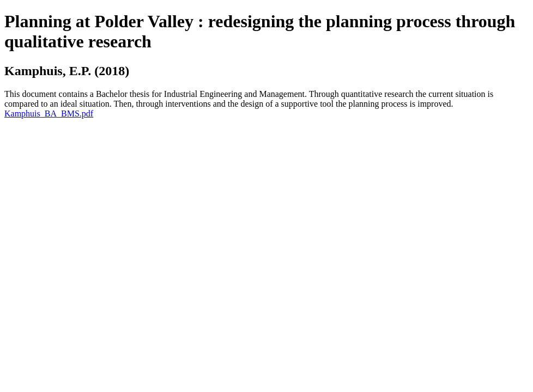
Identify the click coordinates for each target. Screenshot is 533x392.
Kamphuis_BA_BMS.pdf (49, 114)
